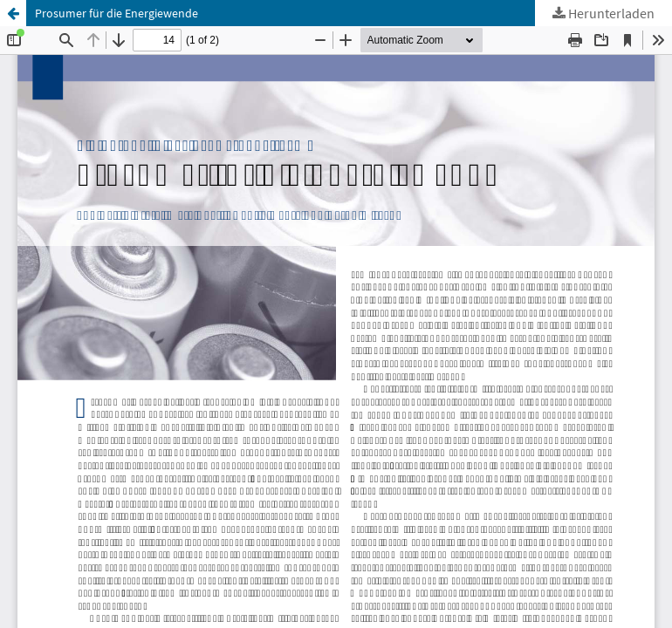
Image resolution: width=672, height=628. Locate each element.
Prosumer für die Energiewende (117, 13)
